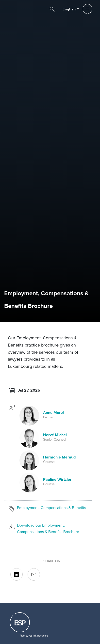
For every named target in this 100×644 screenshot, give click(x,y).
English (69, 9)
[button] (87, 9)
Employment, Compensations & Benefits (51, 508)
